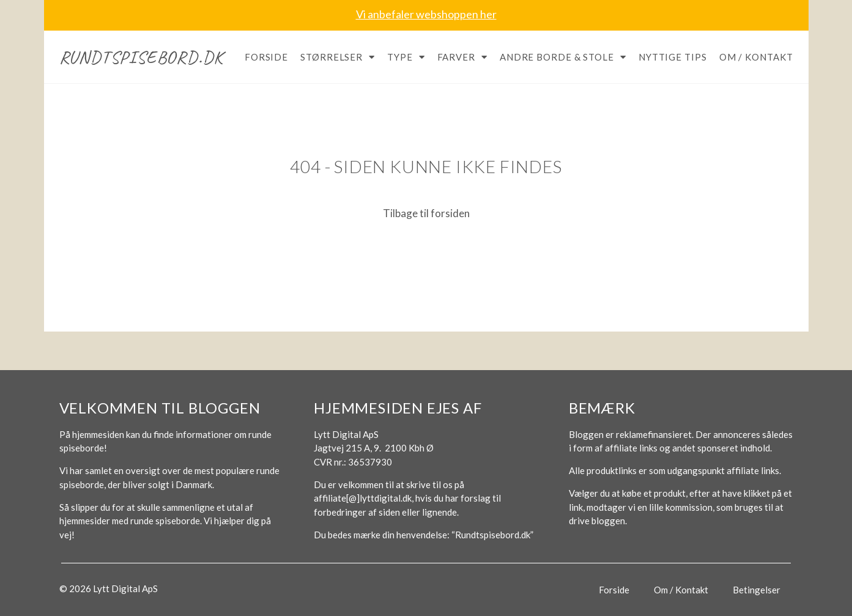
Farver (462, 57)
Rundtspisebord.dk (142, 57)
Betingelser (757, 590)
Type (406, 57)
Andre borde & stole (563, 57)
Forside (266, 57)
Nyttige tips (673, 57)
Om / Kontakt (756, 57)
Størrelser (338, 57)
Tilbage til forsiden (426, 213)
